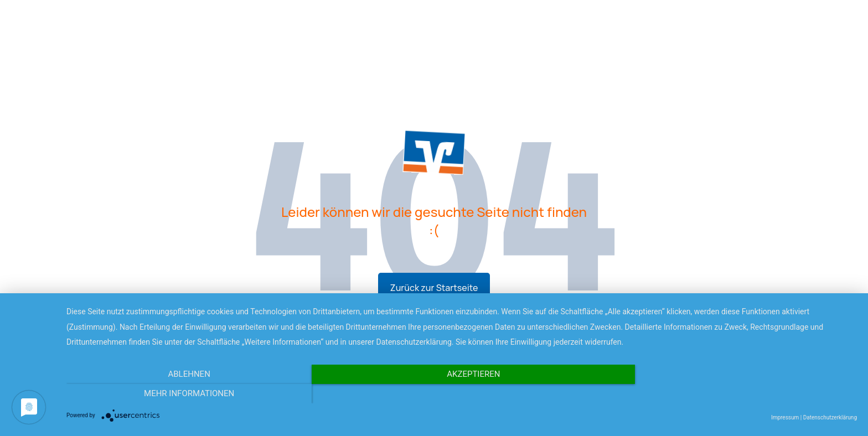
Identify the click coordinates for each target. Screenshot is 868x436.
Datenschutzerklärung (830, 417)
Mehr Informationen (738, 393)
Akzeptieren (462, 393)
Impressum (785, 417)
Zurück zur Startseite (434, 288)
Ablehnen (185, 393)
